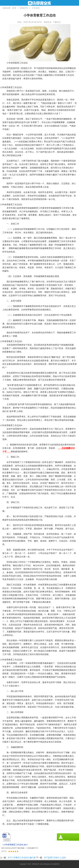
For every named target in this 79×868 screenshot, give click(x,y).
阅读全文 (48, 22)
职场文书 (24, 8)
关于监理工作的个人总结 (55, 858)
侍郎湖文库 (36, 864)
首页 (14, 8)
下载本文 (57, 22)
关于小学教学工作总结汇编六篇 (22, 858)
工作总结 (36, 8)
